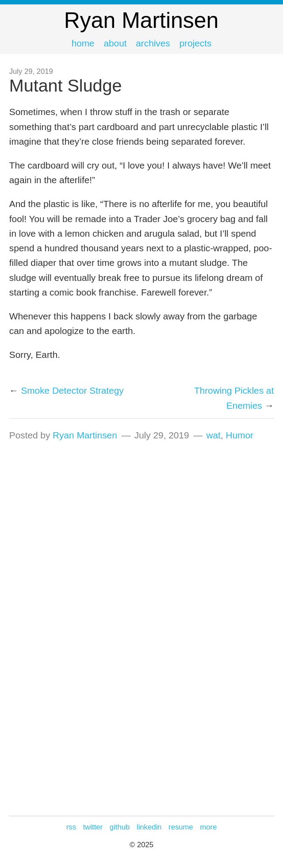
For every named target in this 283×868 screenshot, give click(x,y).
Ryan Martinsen (85, 435)
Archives (153, 43)
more (208, 827)
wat (214, 435)
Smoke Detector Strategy (72, 390)
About (115, 43)
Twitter (93, 827)
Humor (239, 435)
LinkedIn (149, 827)
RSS (71, 827)
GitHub (120, 827)
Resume (181, 827)
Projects (196, 43)
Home (83, 43)
